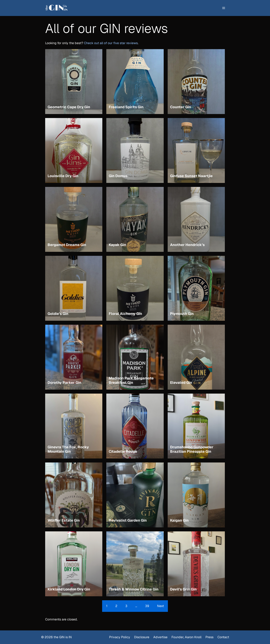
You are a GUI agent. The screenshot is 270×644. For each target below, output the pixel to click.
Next (160, 606)
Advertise (160, 637)
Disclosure (142, 637)
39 (147, 606)
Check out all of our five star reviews (111, 43)
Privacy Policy (120, 637)
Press (209, 637)
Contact (223, 637)
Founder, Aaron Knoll (186, 637)
